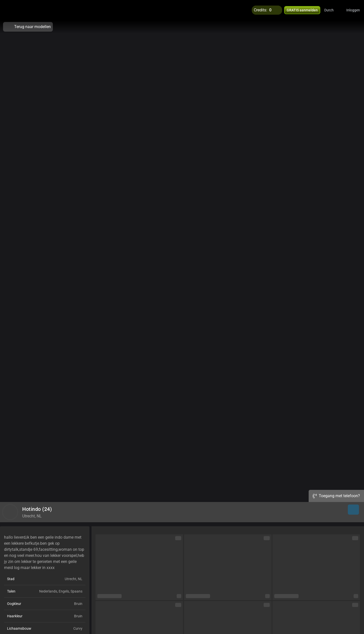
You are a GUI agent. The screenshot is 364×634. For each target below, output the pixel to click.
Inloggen (353, 10)
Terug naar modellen (28, 27)
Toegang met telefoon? (336, 496)
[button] (332, 10)
